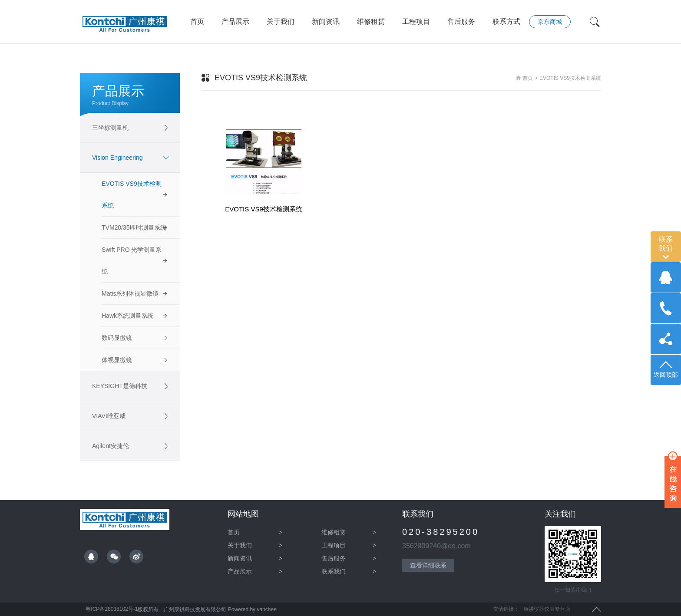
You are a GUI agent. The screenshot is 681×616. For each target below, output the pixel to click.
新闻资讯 (326, 21)
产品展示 (235, 21)
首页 (197, 21)
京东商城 (550, 22)
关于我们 (281, 21)
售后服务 (461, 21)
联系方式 (506, 21)
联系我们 (349, 571)
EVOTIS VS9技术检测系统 (570, 78)
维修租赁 (371, 21)
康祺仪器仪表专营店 (547, 609)
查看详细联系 (428, 565)
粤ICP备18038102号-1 (111, 609)
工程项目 (416, 21)
